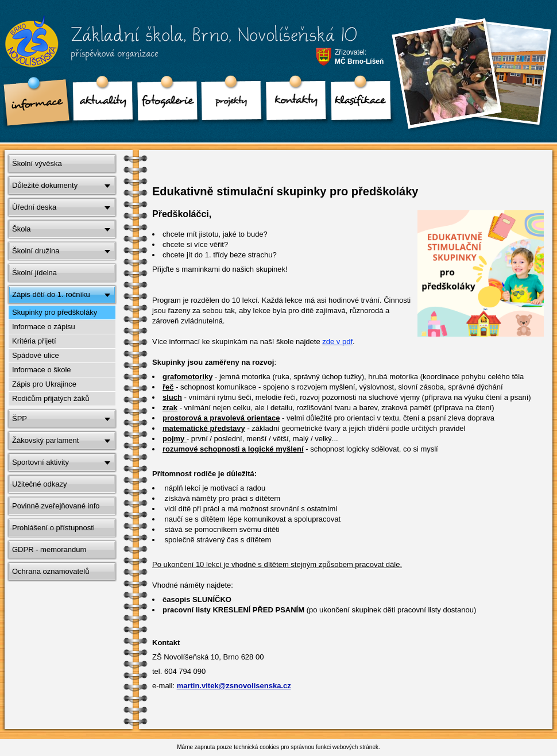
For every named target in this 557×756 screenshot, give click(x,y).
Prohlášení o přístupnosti (53, 528)
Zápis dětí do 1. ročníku (51, 294)
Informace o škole (42, 370)
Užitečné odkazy (39, 484)
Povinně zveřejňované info (56, 506)
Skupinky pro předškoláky (55, 312)
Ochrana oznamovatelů (51, 571)
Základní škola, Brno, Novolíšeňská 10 (173, 47)
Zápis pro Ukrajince (44, 384)
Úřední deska (34, 207)
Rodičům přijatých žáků (51, 398)
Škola (22, 229)
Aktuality (99, 103)
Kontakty (292, 103)
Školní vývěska (37, 163)
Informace (35, 103)
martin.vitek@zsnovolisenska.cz (234, 686)
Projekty (228, 103)
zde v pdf (337, 342)
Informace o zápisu (44, 327)
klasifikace (357, 103)
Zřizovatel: (359, 57)
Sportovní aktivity (40, 462)
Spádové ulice (36, 355)
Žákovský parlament (45, 440)
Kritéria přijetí (34, 341)
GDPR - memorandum (49, 549)
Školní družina (36, 251)
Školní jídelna (34, 273)
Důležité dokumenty (45, 185)
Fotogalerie (164, 103)
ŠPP (20, 419)
